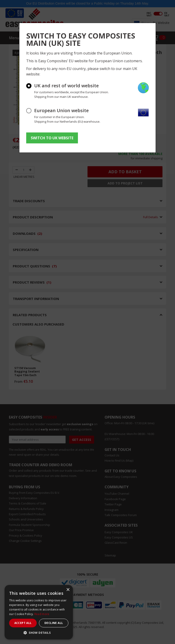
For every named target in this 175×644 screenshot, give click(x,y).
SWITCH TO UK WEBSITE (52, 138)
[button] (39, 633)
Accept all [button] (23, 623)
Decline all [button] (54, 623)
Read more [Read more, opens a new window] (42, 614)
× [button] (68, 590)
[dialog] (39, 612)
